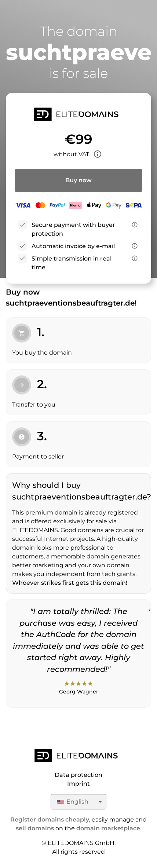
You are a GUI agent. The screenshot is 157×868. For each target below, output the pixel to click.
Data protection (78, 775)
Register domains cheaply (50, 820)
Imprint (78, 784)
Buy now (78, 180)
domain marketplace (108, 828)
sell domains (35, 828)
